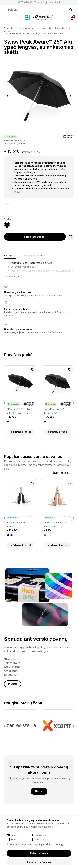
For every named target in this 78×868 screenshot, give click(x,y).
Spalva (8, 219)
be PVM (26, 152)
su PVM (37, 152)
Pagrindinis (9, 28)
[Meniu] (6, 18)
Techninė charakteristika (34, 255)
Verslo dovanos (27, 28)
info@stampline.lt (51, 2)
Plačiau (12, 684)
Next (71, 96)
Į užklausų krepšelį (35, 237)
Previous (7, 96)
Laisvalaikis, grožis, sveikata (53, 28)
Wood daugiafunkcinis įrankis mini (56, 525)
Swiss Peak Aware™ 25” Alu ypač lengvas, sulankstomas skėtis (34, 33)
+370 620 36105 (27, 2)
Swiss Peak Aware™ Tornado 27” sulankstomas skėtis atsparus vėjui (54, 411)
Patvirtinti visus (39, 853)
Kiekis (7, 204)
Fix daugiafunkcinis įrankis (17, 525)
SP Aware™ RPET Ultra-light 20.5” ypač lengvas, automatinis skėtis (20, 411)
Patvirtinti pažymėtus (39, 862)
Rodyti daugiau (12, 276)
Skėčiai (7, 31)
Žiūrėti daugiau (61, 473)
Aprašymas (10, 255)
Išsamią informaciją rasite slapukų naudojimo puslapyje (36, 844)
